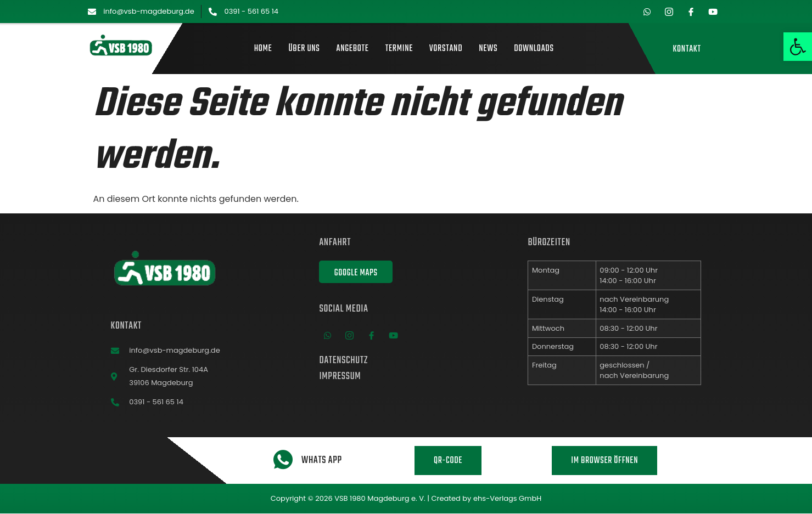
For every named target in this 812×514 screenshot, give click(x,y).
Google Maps (355, 273)
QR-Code (448, 461)
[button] (798, 47)
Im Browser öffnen (604, 461)
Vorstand (446, 49)
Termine (399, 49)
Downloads (534, 49)
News (488, 49)
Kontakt (687, 49)
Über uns (304, 49)
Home (263, 49)
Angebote (353, 49)
